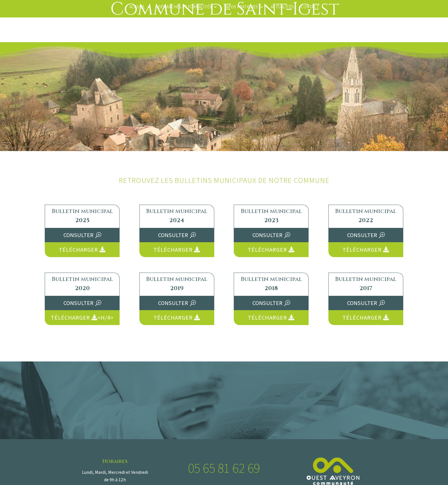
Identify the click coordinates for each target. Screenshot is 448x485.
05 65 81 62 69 (224, 468)
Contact (310, 7)
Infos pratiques (241, 7)
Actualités (282, 7)
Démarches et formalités (185, 7)
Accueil (137, 7)
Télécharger (82, 250)
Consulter (78, 235)
